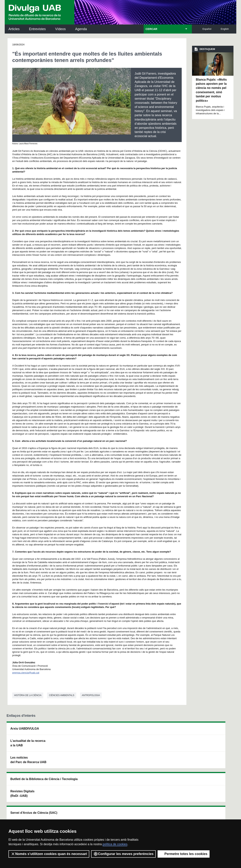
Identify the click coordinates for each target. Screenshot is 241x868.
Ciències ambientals (62, 695)
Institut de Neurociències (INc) (210, 731)
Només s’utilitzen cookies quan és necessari (49, 854)
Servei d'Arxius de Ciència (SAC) (115, 731)
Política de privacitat (57, 814)
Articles (14, 29)
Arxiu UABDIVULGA (25, 729)
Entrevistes (37, 29)
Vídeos (60, 29)
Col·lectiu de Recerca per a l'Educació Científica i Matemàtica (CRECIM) (165, 750)
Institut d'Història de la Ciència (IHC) (163, 731)
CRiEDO (153, 767)
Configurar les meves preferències (123, 854)
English (225, 29)
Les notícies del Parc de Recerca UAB (28, 760)
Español (207, 29)
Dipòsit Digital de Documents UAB (114, 748)
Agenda (81, 29)
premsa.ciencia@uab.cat (26, 673)
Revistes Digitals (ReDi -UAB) (68, 748)
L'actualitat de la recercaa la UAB (28, 743)
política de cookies (115, 844)
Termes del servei (83, 814)
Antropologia (91, 695)
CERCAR (151, 29)
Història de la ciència (28, 695)
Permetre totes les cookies (184, 854)
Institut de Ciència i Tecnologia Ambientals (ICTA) (209, 750)
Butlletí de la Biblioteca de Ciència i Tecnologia (73, 731)
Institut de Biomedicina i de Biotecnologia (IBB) (210, 769)
